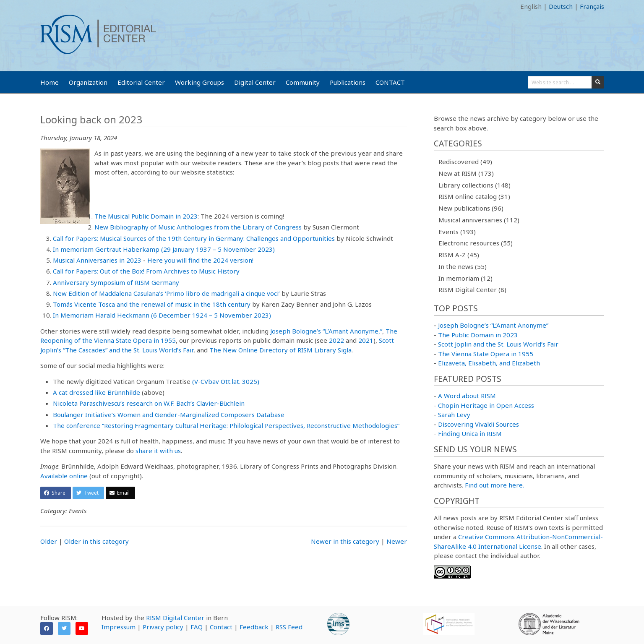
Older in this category (96, 541)
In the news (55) (463, 266)
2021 (366, 340)
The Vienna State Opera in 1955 (486, 354)
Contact (221, 627)
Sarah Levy (454, 415)
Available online (64, 476)
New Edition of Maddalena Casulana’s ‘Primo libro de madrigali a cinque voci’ (166, 293)
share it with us (158, 451)
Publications (348, 82)
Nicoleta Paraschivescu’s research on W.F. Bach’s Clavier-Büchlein (149, 403)
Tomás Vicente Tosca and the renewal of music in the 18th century (152, 304)
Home (50, 82)
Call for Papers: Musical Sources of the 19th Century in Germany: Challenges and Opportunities (194, 238)
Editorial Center (141, 82)
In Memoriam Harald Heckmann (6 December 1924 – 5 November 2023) (162, 315)
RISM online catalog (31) (474, 196)
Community (303, 82)
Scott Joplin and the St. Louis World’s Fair (498, 344)
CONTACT (390, 82)
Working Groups (199, 82)
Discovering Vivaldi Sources (478, 424)
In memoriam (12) (465, 278)
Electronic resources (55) (476, 243)
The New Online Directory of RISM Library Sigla (280, 350)
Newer (397, 541)
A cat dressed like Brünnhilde (96, 392)
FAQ (197, 627)
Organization (88, 82)
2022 (336, 340)
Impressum (119, 627)
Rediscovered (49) (465, 162)
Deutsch (561, 6)
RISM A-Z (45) (459, 255)
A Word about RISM (467, 396)
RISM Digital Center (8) (472, 289)
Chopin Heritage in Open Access (486, 405)
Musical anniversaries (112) (479, 220)
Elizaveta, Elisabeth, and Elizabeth (489, 363)
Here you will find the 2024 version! (200, 260)
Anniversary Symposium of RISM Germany (116, 282)
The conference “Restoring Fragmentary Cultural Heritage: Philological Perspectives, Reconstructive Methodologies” (226, 425)
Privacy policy (163, 627)
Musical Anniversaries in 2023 (97, 260)
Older (49, 541)
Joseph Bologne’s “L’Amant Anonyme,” (326, 331)
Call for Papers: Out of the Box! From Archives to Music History (146, 271)
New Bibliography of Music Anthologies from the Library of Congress (198, 227)
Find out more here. (494, 485)
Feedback (254, 627)
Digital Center (255, 82)
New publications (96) (471, 208)
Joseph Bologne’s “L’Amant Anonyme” (493, 325)
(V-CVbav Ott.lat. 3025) (226, 381)
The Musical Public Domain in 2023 (146, 216)
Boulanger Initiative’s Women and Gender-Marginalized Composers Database (169, 415)
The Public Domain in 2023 (478, 335)
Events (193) (457, 232)
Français (592, 6)
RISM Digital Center (175, 618)
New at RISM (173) (466, 173)
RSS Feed (289, 627)
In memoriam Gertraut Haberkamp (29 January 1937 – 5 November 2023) (164, 249)
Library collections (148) (475, 185)
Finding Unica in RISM (470, 433)
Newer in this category (345, 541)
